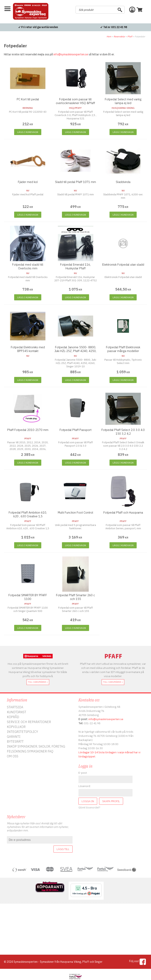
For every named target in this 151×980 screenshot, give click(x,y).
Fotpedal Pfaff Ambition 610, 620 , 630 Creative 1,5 (28, 514)
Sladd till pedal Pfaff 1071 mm (75, 182)
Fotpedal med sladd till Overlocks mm (28, 266)
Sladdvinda (123, 182)
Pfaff (130, 37)
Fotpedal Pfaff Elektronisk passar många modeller (123, 349)
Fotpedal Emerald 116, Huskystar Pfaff (75, 266)
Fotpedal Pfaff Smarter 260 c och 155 (75, 597)
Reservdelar (119, 37)
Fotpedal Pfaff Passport (75, 430)
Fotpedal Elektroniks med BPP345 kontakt (28, 349)
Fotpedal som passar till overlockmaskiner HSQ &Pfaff (75, 101)
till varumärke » (38, 682)
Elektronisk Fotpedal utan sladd (123, 265)
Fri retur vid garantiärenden (40, 27)
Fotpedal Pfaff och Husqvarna (123, 512)
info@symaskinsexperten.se (71, 54)
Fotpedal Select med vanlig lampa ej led (123, 101)
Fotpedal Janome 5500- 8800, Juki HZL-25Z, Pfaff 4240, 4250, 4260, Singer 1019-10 (75, 351)
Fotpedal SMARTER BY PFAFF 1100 (28, 597)
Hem (109, 37)
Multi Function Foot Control (75, 512)
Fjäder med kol (28, 182)
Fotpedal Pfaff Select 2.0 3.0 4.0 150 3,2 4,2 (123, 432)
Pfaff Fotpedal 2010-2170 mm (28, 430)
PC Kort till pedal (28, 99)
